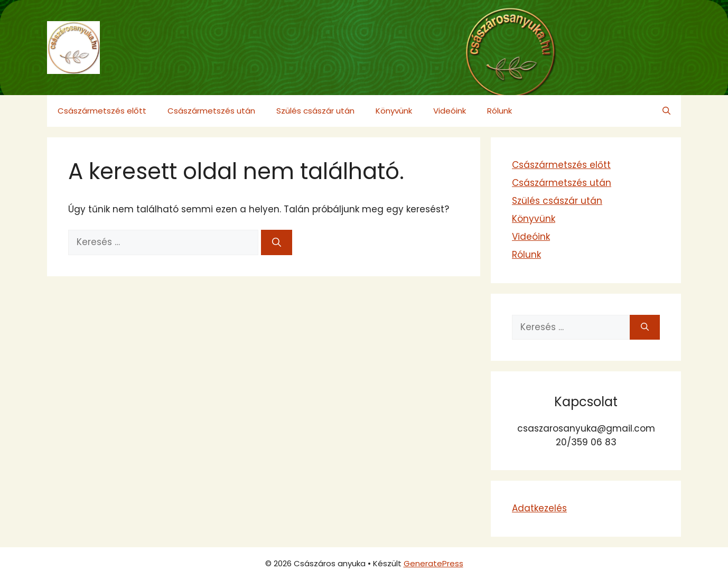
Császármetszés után (211, 111)
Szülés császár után (315, 111)
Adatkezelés (539, 508)
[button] (666, 111)
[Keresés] (277, 242)
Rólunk (500, 111)
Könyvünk (394, 111)
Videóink (450, 111)
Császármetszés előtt (102, 111)
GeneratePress (433, 563)
